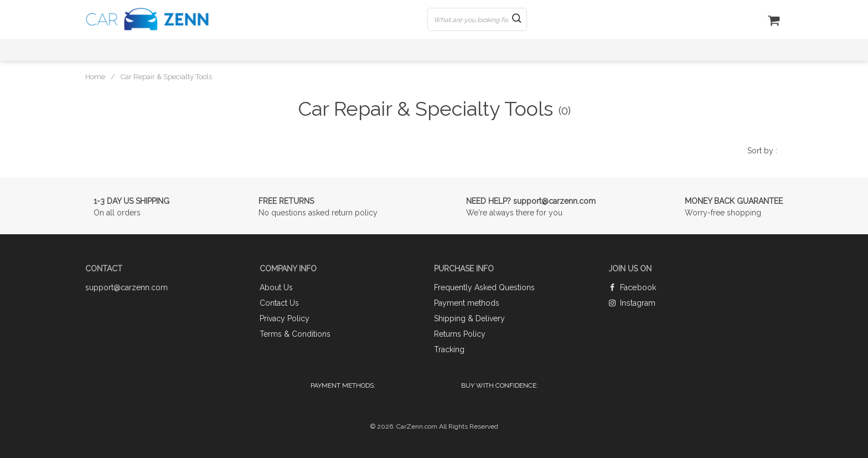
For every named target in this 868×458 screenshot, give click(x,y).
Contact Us (279, 303)
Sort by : (762, 151)
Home (95, 77)
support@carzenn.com (126, 287)
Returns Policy (460, 334)
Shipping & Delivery (469, 318)
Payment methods (467, 303)
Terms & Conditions (295, 334)
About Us (276, 287)
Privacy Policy (285, 318)
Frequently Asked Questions (484, 287)
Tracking (449, 349)
